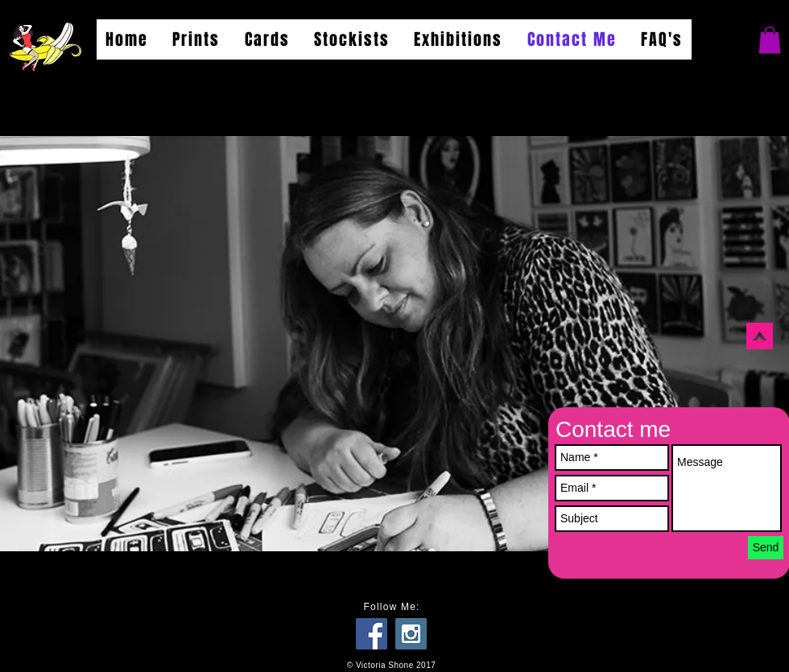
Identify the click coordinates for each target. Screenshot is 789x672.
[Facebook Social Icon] (372, 634)
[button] (770, 40)
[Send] (766, 548)
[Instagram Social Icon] (411, 634)
